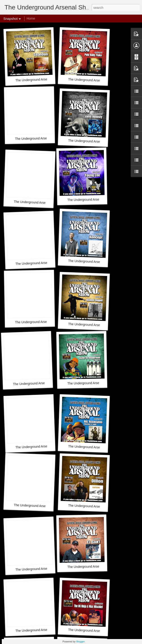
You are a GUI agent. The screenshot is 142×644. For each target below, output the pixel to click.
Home (31, 18)
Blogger (80, 642)
